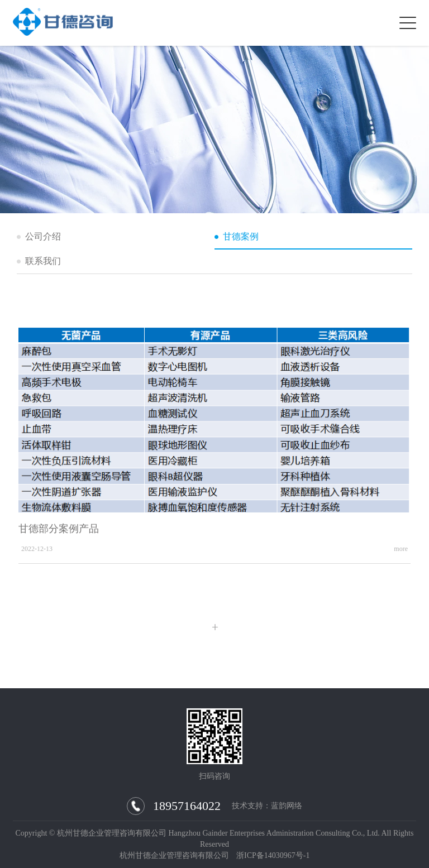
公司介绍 (43, 236)
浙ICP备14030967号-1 (273, 855)
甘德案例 (241, 236)
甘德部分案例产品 (59, 529)
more (401, 549)
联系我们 (43, 261)
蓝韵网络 (287, 806)
